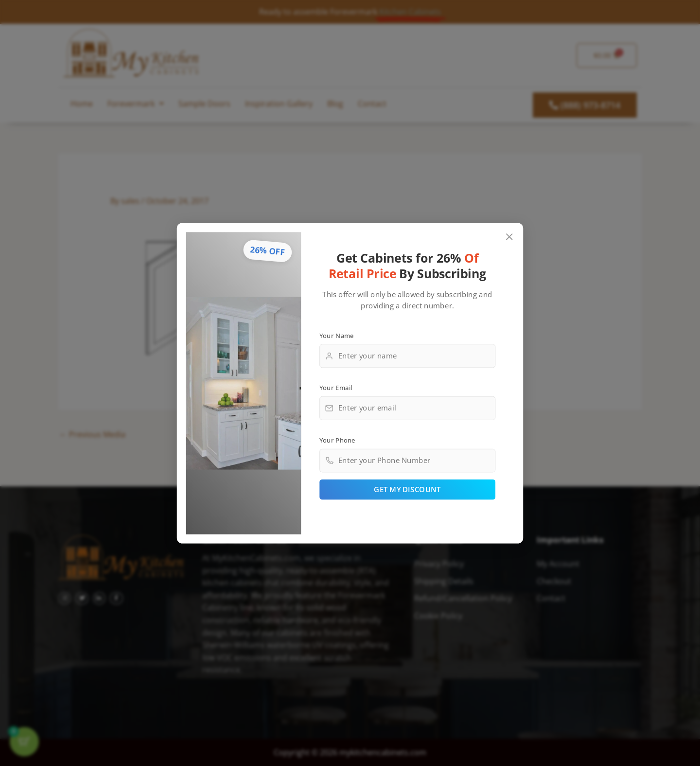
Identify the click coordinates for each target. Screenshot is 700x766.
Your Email (336, 387)
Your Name (337, 335)
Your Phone (337, 440)
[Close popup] (510, 237)
